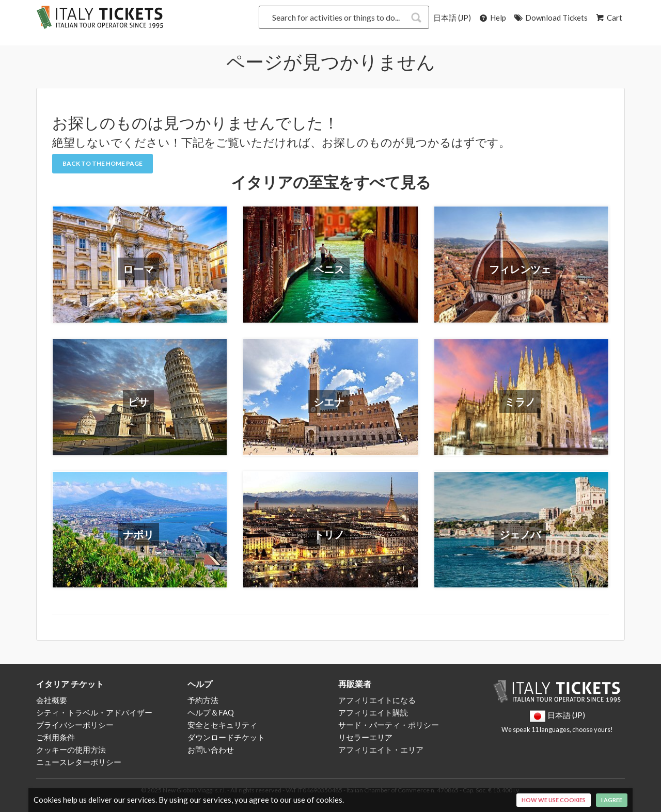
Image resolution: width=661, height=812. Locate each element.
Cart (608, 18)
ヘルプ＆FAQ (211, 712)
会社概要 (52, 700)
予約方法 (203, 700)
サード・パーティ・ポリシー (389, 725)
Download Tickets (550, 18)
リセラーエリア (365, 737)
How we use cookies (554, 800)
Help (492, 18)
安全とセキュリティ (222, 725)
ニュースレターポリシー (79, 762)
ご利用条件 (56, 737)
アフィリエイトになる (377, 700)
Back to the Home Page (103, 163)
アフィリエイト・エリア (381, 750)
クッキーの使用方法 (71, 750)
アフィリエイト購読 (373, 712)
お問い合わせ (211, 750)
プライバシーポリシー (75, 725)
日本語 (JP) (452, 18)
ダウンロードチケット (226, 737)
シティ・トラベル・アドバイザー (94, 712)
